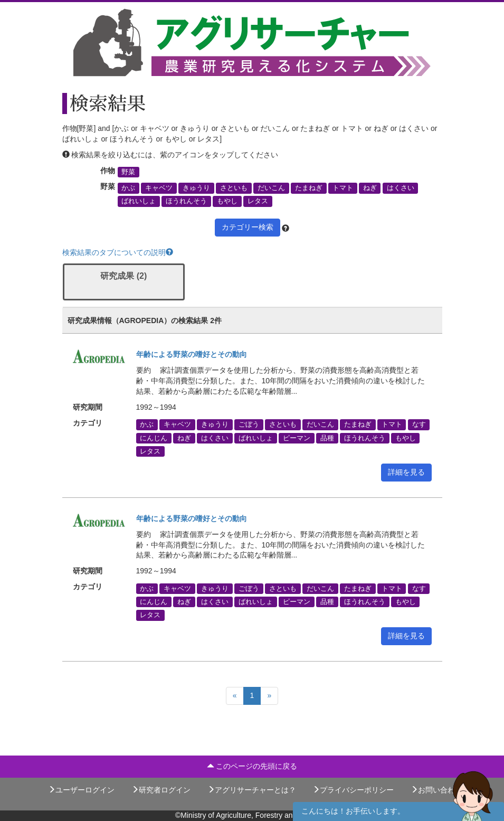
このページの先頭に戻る (252, 766)
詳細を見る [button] (406, 472)
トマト (343, 188)
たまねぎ (309, 188)
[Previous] (235, 696)
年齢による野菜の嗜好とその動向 (192, 354)
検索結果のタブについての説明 (118, 252)
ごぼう (249, 424)
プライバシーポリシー (353, 790)
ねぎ (370, 188)
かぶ (128, 188)
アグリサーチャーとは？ (252, 790)
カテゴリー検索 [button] (248, 227)
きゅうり (196, 188)
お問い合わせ (436, 790)
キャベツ (159, 188)
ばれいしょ (139, 201)
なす (419, 424)
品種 (327, 438)
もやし (227, 201)
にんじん (154, 438)
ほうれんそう (186, 201)
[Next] (269, 696)
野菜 (128, 172)
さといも (234, 188)
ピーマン (297, 438)
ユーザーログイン (81, 790)
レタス (258, 201)
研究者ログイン (161, 790)
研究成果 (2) (123, 276)
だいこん (271, 188)
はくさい (401, 188)
